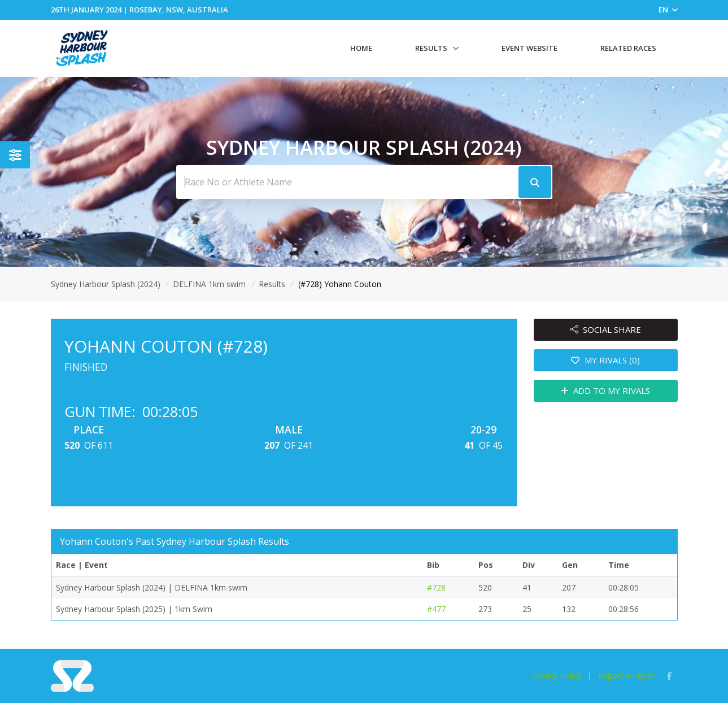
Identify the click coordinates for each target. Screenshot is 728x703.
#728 (436, 587)
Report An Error (627, 676)
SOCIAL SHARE (606, 329)
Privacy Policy (556, 676)
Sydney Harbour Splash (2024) (106, 284)
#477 (436, 609)
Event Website (529, 48)
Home (361, 48)
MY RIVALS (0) (605, 360)
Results (431, 48)
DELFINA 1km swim (209, 284)
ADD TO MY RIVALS (606, 390)
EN (668, 10)
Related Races (628, 48)
